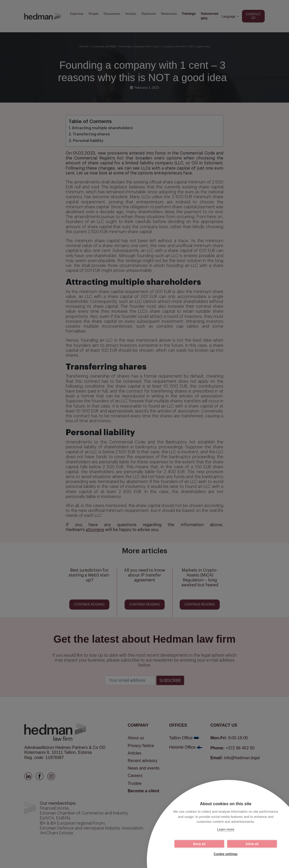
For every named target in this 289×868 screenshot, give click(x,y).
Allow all (252, 844)
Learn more (226, 829)
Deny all (199, 844)
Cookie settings (226, 854)
